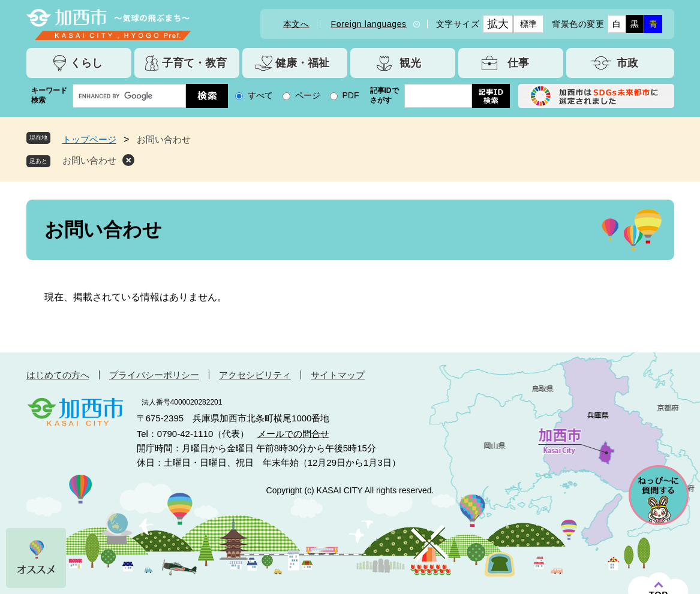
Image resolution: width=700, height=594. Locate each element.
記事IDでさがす (384, 95)
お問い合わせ (89, 160)
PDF (351, 95)
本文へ (296, 24)
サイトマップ (338, 375)
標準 (529, 24)
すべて (260, 95)
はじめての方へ (58, 375)
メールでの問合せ (293, 434)
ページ (308, 95)
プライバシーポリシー (154, 375)
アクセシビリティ (255, 375)
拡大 (498, 24)
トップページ (89, 139)
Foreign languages (369, 24)
